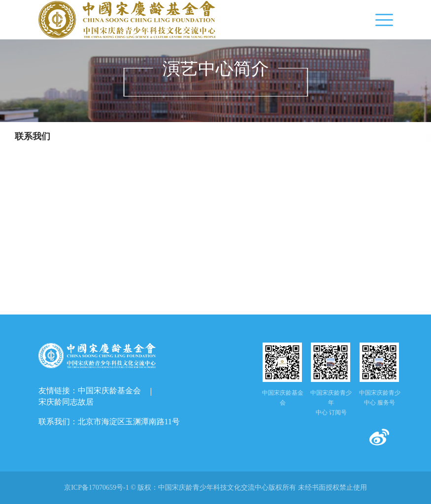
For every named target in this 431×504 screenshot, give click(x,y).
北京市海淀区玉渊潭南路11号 (129, 422)
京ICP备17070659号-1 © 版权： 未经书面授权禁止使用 (215, 488)
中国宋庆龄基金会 (109, 391)
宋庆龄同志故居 (66, 402)
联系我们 (33, 136)
